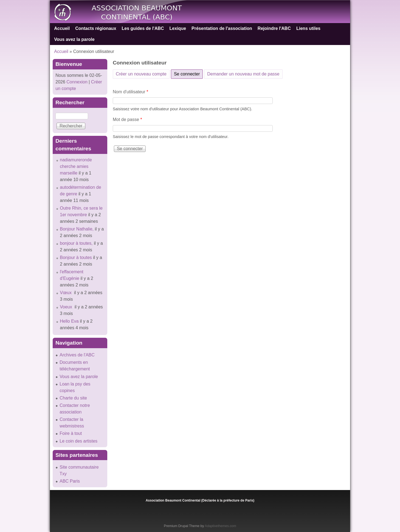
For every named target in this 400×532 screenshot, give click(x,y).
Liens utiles (308, 28)
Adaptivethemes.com (220, 526)
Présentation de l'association (222, 28)
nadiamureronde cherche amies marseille (76, 166)
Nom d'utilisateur (130, 92)
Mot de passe (127, 119)
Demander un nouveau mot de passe (243, 74)
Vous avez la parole (74, 39)
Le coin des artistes (78, 441)
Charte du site (73, 398)
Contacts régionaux (96, 28)
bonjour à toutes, (76, 243)
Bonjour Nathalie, (77, 229)
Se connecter (188, 73)
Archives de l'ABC (77, 355)
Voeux (67, 307)
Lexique (178, 28)
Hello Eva (69, 321)
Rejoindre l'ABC (274, 28)
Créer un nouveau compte (141, 74)
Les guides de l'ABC (143, 28)
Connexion (76, 82)
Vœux (66, 293)
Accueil (62, 28)
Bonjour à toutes (76, 257)
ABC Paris (70, 481)
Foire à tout (71, 433)
